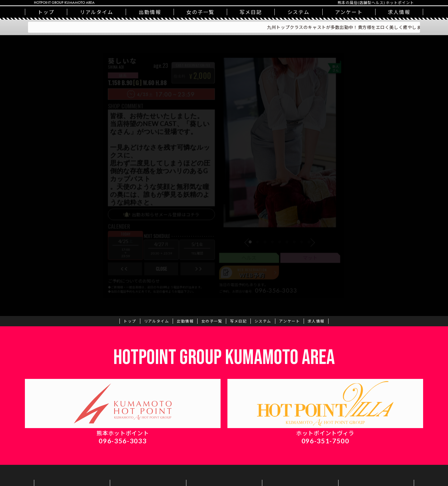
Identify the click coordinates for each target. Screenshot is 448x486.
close (152, 282)
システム (299, 12)
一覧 (200, 12)
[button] (252, 252)
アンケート (349, 12)
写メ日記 (251, 12)
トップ (46, 12)
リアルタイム (97, 12)
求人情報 (399, 12)
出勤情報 (150, 12)
